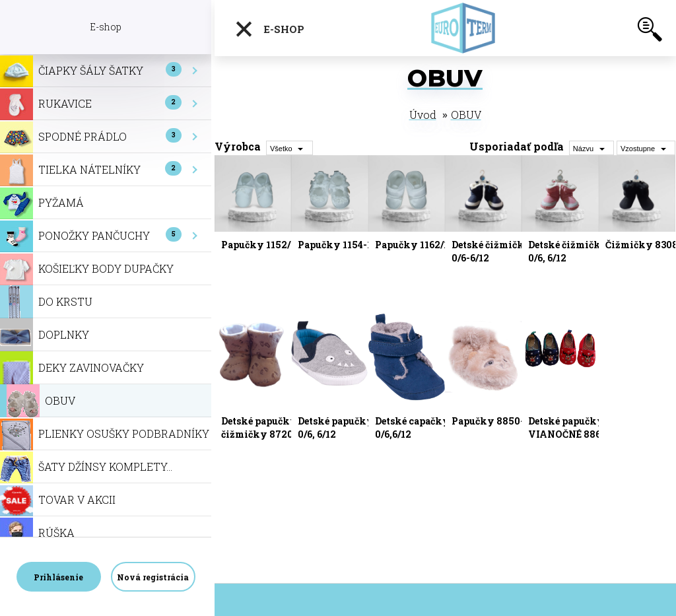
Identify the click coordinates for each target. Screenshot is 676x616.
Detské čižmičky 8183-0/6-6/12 (505, 251)
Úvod (423, 115)
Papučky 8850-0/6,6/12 (506, 421)
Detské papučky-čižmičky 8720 (261, 428)
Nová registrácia (153, 577)
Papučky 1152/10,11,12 (274, 245)
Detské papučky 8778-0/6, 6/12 (351, 428)
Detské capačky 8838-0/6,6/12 (427, 428)
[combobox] (591, 148)
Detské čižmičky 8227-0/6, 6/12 (583, 251)
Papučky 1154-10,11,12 (350, 245)
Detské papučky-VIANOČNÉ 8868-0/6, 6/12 (578, 434)
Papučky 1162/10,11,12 (427, 245)
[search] (650, 32)
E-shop (269, 29)
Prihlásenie (58, 577)
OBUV (466, 115)
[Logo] (468, 28)
